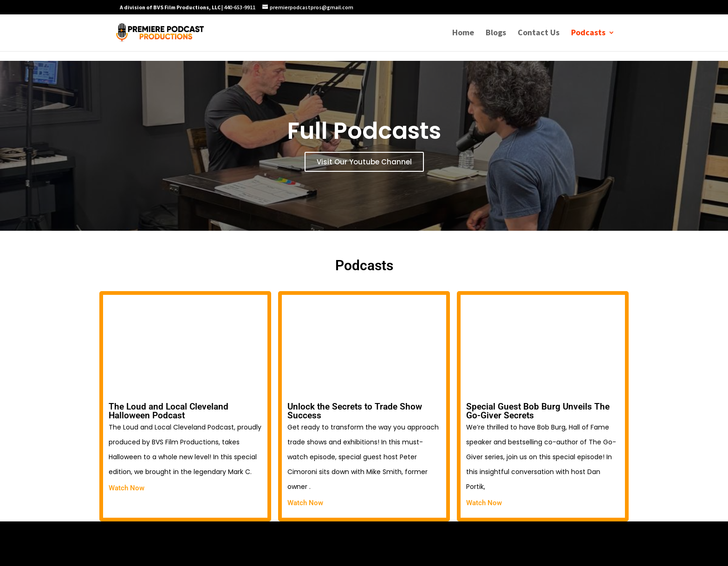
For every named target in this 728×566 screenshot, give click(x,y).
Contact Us (539, 33)
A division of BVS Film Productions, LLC (170, 7)
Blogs (496, 33)
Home (463, 33)
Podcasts (588, 33)
